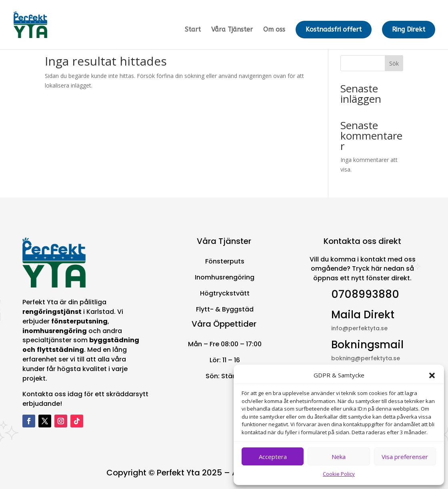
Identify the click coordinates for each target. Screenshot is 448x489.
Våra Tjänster (232, 30)
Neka (339, 457)
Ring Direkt (409, 29)
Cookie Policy (339, 474)
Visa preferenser (405, 457)
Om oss (274, 30)
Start (193, 30)
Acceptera (273, 457)
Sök (394, 63)
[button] (432, 375)
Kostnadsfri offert (334, 29)
